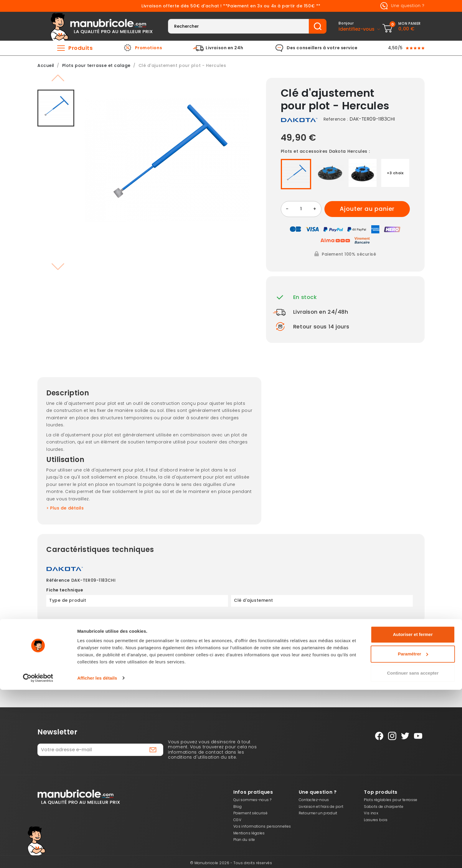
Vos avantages (309, 671)
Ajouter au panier (367, 209)
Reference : (336, 119)
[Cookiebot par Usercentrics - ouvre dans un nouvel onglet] (38, 857)
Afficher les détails (97, 856)
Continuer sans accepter (413, 852)
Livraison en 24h (224, 48)
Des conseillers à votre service (322, 48)
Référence (58, 581)
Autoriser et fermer (413, 813)
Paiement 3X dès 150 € (74, 671)
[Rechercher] (239, 26)
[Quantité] (301, 209)
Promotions (149, 48)
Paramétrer (413, 832)
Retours (231, 671)
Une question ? (401, 6)
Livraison (153, 671)
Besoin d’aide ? (388, 671)
